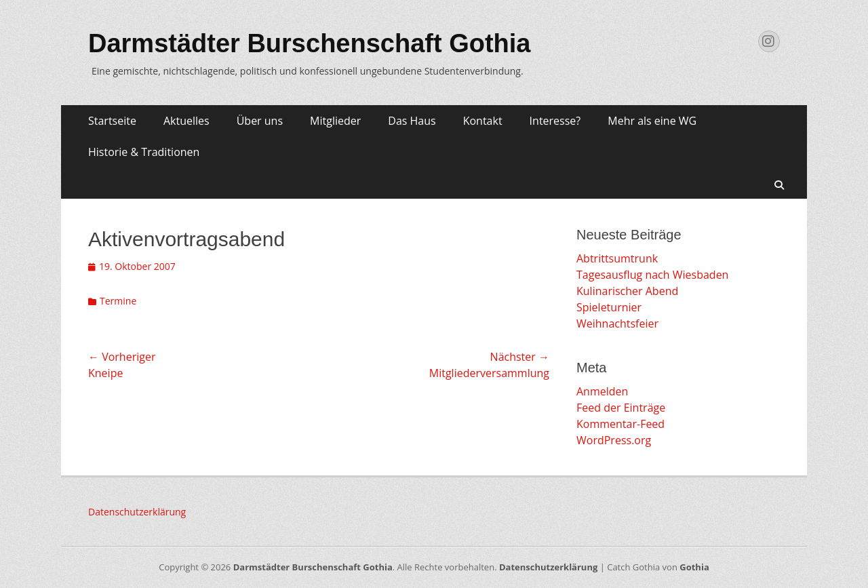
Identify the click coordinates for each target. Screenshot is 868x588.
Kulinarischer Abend (627, 291)
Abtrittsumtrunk (617, 258)
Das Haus (412, 121)
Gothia (694, 567)
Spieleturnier (609, 307)
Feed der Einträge (621, 408)
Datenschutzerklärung (137, 512)
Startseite (112, 121)
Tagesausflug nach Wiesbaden (652, 275)
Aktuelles (186, 121)
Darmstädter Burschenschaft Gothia (310, 43)
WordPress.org (614, 440)
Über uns (260, 121)
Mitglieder (335, 121)
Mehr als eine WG (652, 121)
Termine (118, 301)
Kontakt (483, 121)
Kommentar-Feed (620, 424)
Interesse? (555, 121)
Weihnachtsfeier (617, 324)
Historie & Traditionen (144, 152)
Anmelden (602, 391)
